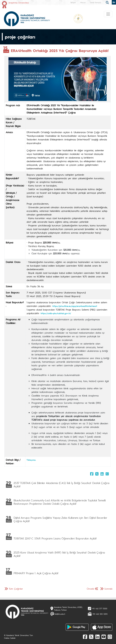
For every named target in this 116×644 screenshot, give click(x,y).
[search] (108, 2)
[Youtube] (104, 637)
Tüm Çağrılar (16, 589)
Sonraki (108, 589)
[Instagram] (110, 637)
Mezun (83, 2)
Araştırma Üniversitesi (19, 3)
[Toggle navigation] (108, 14)
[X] (91, 637)
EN (114, 2)
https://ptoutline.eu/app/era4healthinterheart (75, 306)
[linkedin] (97, 637)
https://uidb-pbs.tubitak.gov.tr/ (56, 313)
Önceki (90, 589)
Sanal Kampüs (95, 2)
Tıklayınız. (31, 460)
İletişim (73, 2)
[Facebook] (85, 637)
